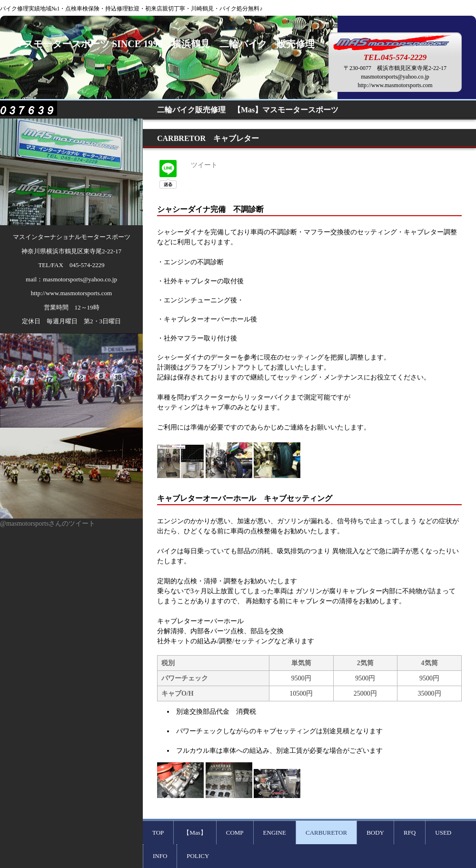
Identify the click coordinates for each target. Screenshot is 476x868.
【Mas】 (195, 833)
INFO (160, 856)
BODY (375, 833)
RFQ (410, 833)
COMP (235, 833)
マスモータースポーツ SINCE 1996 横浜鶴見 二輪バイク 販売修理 (169, 44)
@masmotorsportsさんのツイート (48, 524)
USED (443, 833)
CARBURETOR (326, 833)
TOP (158, 833)
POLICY (198, 856)
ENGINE (275, 833)
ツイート (204, 165)
